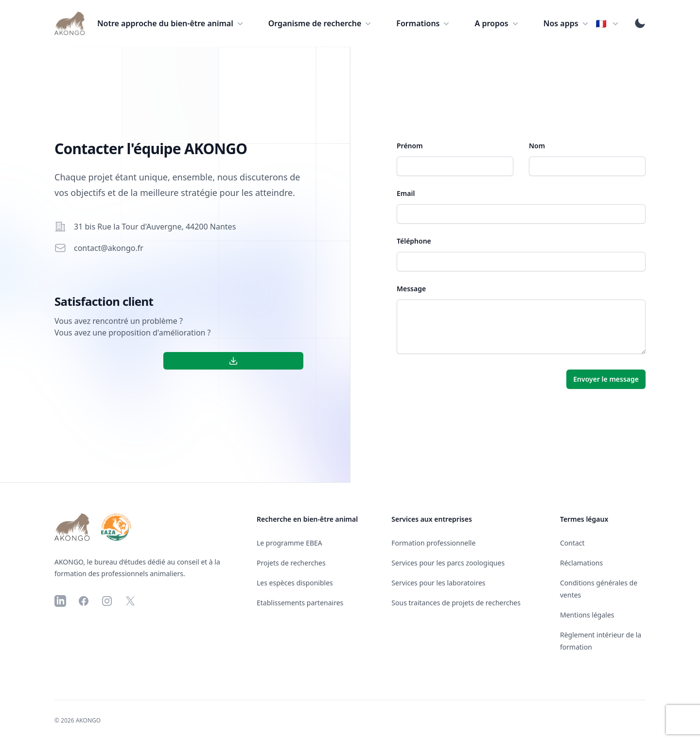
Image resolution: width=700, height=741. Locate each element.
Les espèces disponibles (295, 583)
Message (411, 289)
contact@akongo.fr (109, 248)
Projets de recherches (291, 563)
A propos (497, 23)
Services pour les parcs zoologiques (448, 563)
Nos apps (567, 23)
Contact (572, 543)
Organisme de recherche (321, 23)
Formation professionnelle (433, 543)
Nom (537, 146)
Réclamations (581, 563)
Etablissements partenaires (300, 603)
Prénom (410, 146)
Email (406, 193)
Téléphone (414, 241)
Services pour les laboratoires (438, 583)
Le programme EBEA (289, 543)
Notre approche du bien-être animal (171, 23)
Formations (424, 23)
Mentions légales (587, 615)
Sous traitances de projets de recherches (456, 603)
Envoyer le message (606, 379)
